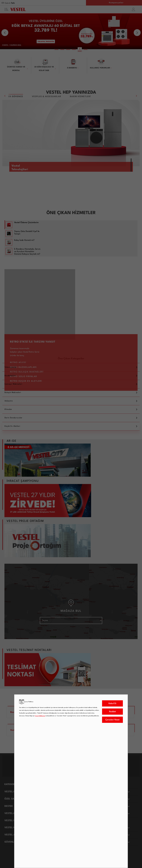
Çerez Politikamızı (40, 716)
